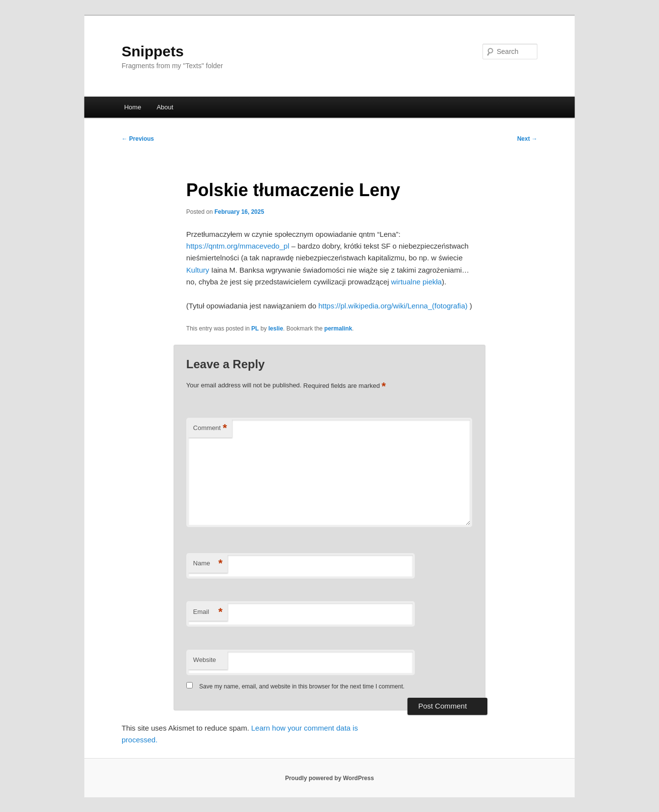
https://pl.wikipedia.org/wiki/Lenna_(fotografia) (393, 306)
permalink (338, 329)
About (165, 107)
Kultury (199, 270)
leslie (276, 329)
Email (208, 612)
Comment (210, 428)
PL (255, 329)
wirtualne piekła (417, 282)
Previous (138, 139)
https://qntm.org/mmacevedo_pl (238, 246)
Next (527, 139)
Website (205, 660)
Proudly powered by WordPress (329, 778)
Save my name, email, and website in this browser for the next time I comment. (302, 686)
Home (133, 107)
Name (208, 564)
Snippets (153, 51)
